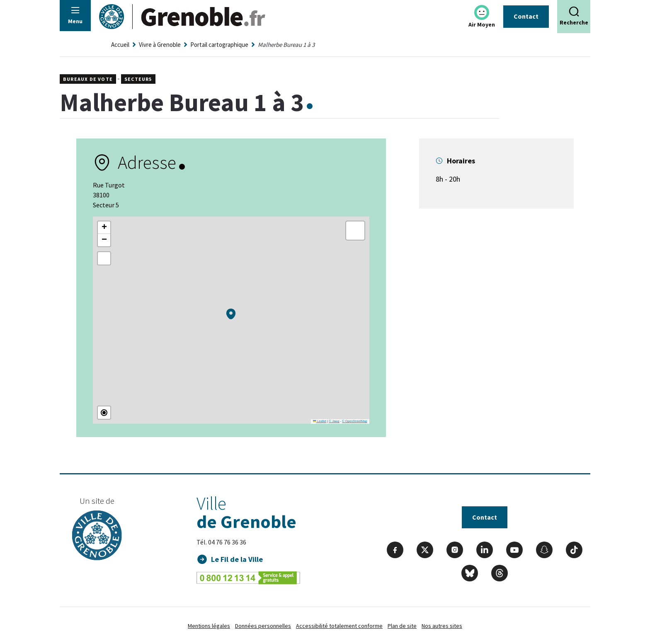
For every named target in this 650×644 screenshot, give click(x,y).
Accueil (120, 45)
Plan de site (402, 626)
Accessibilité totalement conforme (339, 626)
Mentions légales (209, 626)
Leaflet (320, 421)
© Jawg (334, 421)
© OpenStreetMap (355, 421)
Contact (526, 16)
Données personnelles (263, 626)
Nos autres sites (442, 626)
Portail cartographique (219, 45)
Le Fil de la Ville (237, 559)
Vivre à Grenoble (160, 45)
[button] (231, 314)
